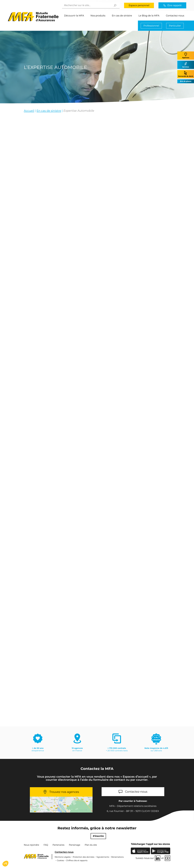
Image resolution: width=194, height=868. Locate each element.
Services (186, 65)
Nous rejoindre (32, 845)
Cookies (60, 861)
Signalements (103, 857)
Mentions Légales (63, 857)
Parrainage (75, 845)
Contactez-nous (175, 16)
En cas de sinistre (122, 16)
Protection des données (84, 857)
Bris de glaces (186, 81)
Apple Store (143, 851)
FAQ (46, 845)
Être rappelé (174, 5)
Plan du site (91, 845)
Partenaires (58, 845)
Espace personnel (139, 5)
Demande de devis (186, 74)
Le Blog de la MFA (149, 16)
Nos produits (98, 16)
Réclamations (117, 857)
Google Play (163, 851)
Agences (186, 55)
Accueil (29, 111)
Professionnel (151, 26)
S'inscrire (98, 836)
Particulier (175, 26)
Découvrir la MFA (74, 16)
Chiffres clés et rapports (77, 861)
